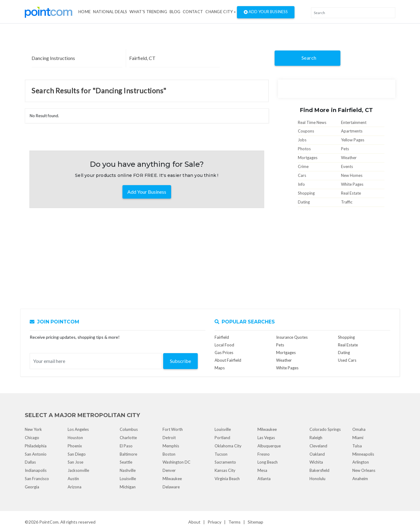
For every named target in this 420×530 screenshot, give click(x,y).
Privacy (214, 522)
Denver (169, 470)
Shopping (306, 193)
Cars (302, 175)
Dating (304, 202)
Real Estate (351, 193)
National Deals (110, 12)
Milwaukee (172, 479)
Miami (358, 438)
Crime (303, 166)
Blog (175, 12)
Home (84, 12)
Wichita (316, 462)
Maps (220, 368)
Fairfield (222, 337)
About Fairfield (228, 360)
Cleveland (318, 446)
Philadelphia (36, 446)
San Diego (77, 454)
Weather (349, 158)
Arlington (361, 462)
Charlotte (128, 438)
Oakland (317, 454)
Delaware (171, 487)
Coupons (306, 131)
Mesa (262, 470)
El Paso (126, 446)
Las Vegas (266, 438)
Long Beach (268, 462)
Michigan (128, 487)
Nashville (128, 470)
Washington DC (176, 462)
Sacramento (225, 462)
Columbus (129, 429)
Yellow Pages (353, 140)
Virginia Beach (227, 479)
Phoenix (75, 446)
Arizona (75, 487)
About (194, 522)
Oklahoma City (228, 446)
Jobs (302, 140)
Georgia (32, 487)
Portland (222, 438)
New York (33, 429)
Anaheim (360, 479)
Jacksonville (78, 470)
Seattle (126, 462)
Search (309, 58)
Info (301, 184)
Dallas (30, 462)
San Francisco (37, 479)
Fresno (264, 454)
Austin (73, 479)
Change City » (221, 12)
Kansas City (225, 470)
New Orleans (364, 470)
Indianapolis (36, 470)
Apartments (352, 131)
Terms (234, 522)
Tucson (221, 454)
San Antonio (36, 454)
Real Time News (312, 122)
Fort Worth (173, 429)
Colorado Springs (325, 429)
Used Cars (347, 360)
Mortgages (308, 158)
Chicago (32, 438)
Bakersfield (319, 470)
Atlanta (264, 479)
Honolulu (317, 479)
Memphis (171, 446)
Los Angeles (78, 429)
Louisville (128, 479)
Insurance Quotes (292, 337)
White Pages (352, 184)
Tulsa (357, 446)
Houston (75, 438)
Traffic (347, 202)
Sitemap (255, 522)
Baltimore (128, 454)
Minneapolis (363, 454)
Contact (193, 12)
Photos (304, 149)
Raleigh (316, 438)
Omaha (359, 429)
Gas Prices (224, 353)
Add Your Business (266, 12)
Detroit (169, 438)
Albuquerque (269, 446)
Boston (169, 454)
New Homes (352, 175)
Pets (345, 149)
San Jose (75, 462)
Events (347, 166)
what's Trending (148, 12)
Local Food (224, 345)
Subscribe (180, 361)
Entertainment (354, 122)
